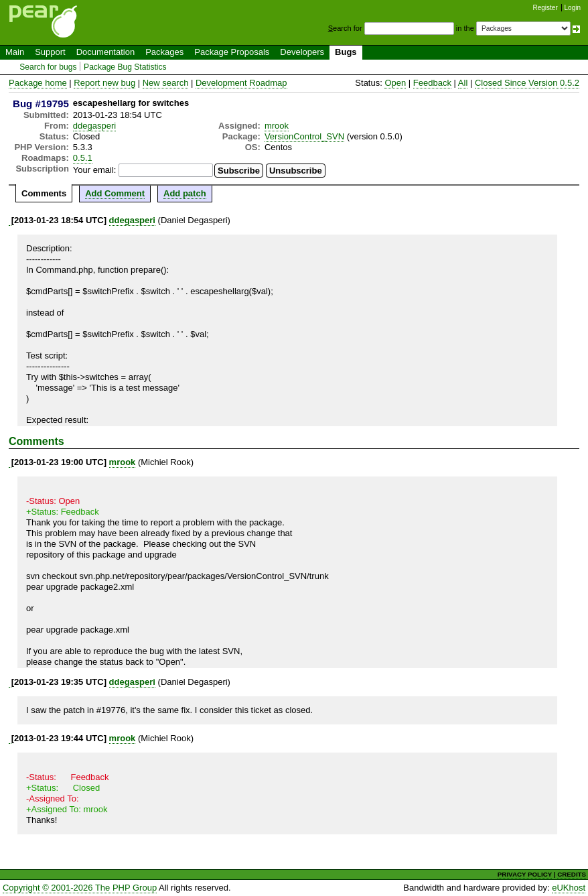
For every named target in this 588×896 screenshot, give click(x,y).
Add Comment (115, 193)
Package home (38, 83)
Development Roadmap (241, 83)
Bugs (346, 52)
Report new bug (104, 83)
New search (166, 83)
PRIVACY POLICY (525, 874)
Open (395, 83)
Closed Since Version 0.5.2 (527, 83)
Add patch (185, 193)
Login (573, 8)
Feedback (432, 83)
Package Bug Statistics (125, 67)
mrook (277, 126)
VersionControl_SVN (304, 136)
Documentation (105, 52)
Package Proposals (232, 52)
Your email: (95, 170)
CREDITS (572, 874)
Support (50, 52)
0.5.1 (83, 158)
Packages (164, 52)
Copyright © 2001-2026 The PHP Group (80, 888)
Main (15, 52)
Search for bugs (48, 67)
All (463, 83)
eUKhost (569, 888)
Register (545, 8)
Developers (302, 52)
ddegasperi (94, 126)
